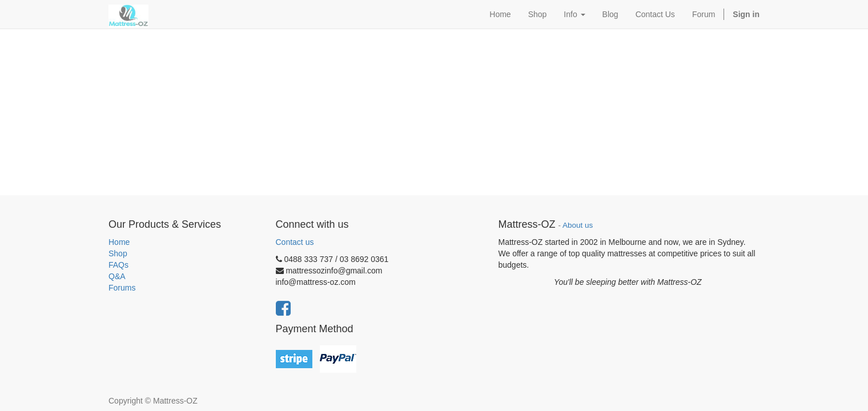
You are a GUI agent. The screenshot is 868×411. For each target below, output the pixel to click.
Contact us (295, 242)
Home (119, 242)
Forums (122, 288)
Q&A (117, 276)
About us (578, 225)
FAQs (118, 265)
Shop (118, 253)
